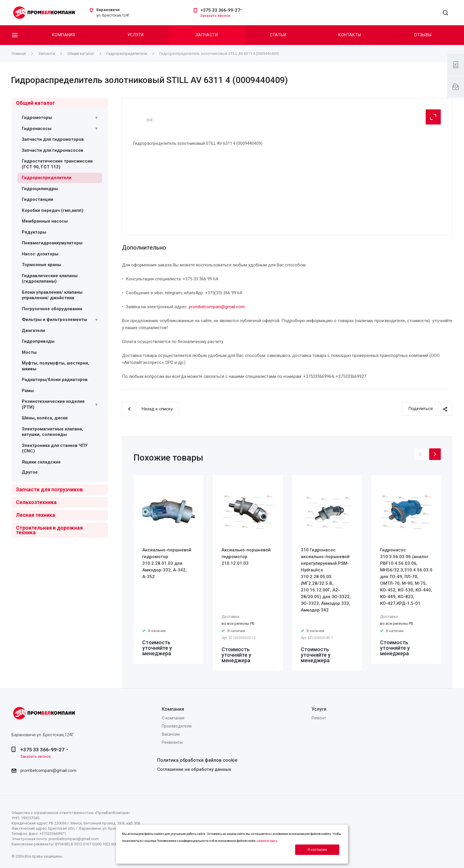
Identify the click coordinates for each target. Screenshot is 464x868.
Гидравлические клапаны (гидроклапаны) (50, 279)
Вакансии (171, 734)
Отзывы (423, 35)
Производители (177, 726)
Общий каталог (35, 103)
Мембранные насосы (45, 221)
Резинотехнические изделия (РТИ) (53, 404)
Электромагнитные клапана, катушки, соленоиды (52, 432)
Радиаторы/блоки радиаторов (55, 380)
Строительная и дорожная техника (49, 530)
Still (149, 120)
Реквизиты (172, 742)
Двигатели (33, 331)
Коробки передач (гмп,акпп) (53, 210)
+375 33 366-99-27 (220, 10)
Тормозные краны (41, 265)
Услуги (136, 35)
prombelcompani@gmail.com (217, 307)
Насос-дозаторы (40, 254)
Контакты (350, 35)
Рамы (28, 391)
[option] (169, 569)
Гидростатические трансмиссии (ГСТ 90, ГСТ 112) (57, 164)
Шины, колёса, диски (45, 418)
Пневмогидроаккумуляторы (52, 243)
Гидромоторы (37, 118)
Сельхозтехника (36, 502)
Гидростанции (37, 199)
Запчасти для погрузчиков (49, 489)
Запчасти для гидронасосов (53, 150)
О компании (173, 718)
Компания (63, 35)
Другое (30, 472)
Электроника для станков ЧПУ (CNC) (55, 448)
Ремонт (319, 718)
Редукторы (34, 232)
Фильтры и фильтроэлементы (54, 320)
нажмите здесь (267, 841)
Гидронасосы (37, 129)
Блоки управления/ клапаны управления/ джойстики (52, 295)
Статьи (278, 35)
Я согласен (317, 850)
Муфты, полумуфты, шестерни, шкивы (55, 366)
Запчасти (207, 35)
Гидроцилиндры (40, 189)
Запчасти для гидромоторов (53, 139)
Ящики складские (41, 462)
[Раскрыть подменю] (96, 118)
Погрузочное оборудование (52, 309)
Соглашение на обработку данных (194, 769)
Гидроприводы (38, 341)
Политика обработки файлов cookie (197, 760)
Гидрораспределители (47, 178)
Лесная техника (36, 515)
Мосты (29, 352)
